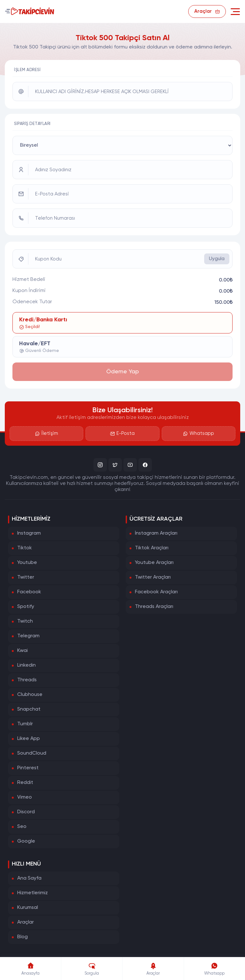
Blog (22, 937)
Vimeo (25, 797)
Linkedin (26, 665)
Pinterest (28, 768)
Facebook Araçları (156, 592)
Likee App (29, 739)
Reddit (25, 783)
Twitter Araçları (153, 577)
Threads (27, 680)
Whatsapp (199, 434)
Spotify (26, 607)
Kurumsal (28, 908)
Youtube (27, 563)
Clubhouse (30, 695)
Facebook (29, 592)
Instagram (29, 533)
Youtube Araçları (154, 563)
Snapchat (29, 709)
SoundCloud (32, 753)
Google (26, 841)
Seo (22, 827)
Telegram (28, 636)
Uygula (217, 259)
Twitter (26, 577)
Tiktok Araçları (152, 548)
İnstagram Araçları (156, 533)
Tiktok (25, 548)
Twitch (25, 621)
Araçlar (26, 922)
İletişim (47, 434)
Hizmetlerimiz (33, 893)
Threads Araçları (154, 607)
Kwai (22, 651)
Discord (26, 812)
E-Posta (122, 434)
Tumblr (25, 724)
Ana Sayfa (29, 878)
